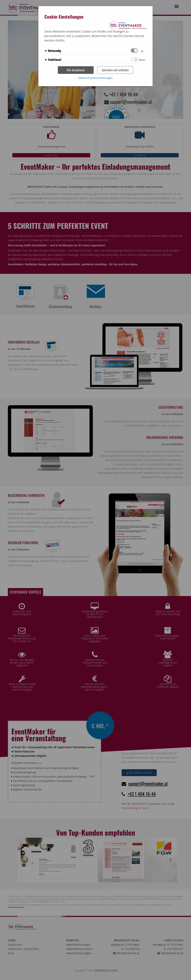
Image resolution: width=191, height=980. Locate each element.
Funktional (55, 60)
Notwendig (55, 51)
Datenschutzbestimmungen (95, 78)
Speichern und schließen (115, 70)
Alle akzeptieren (76, 70)
